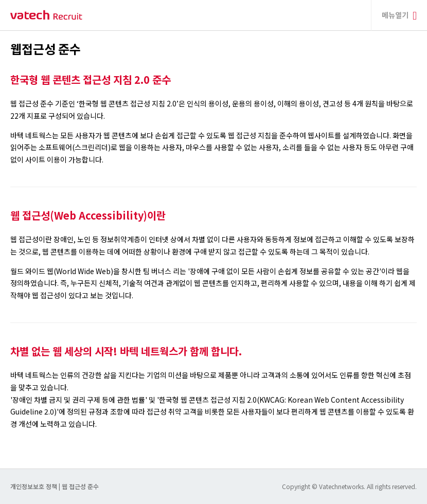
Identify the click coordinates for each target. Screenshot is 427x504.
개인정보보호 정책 (34, 486)
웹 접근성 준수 (80, 486)
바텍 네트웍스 (46, 15)
